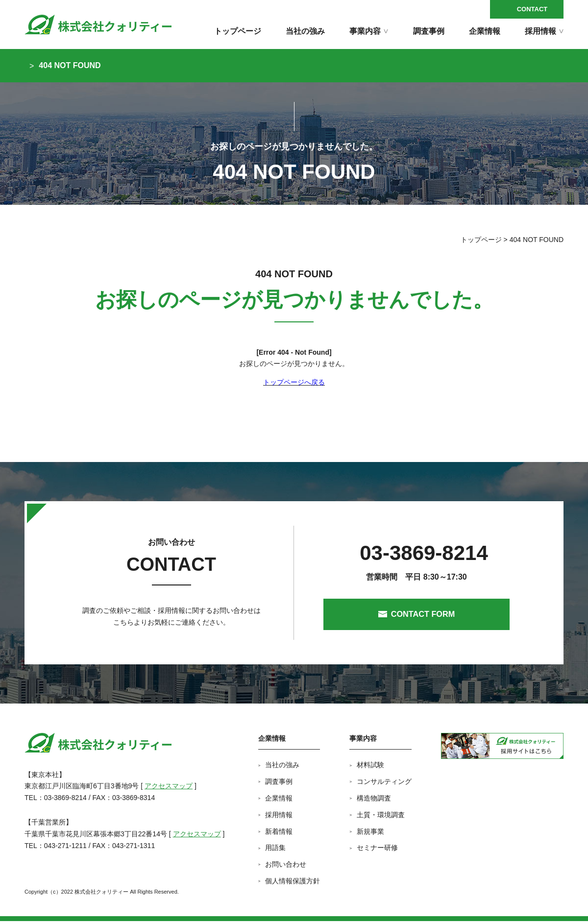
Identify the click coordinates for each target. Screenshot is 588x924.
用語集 (275, 851)
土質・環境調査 (381, 818)
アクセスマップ (169, 789)
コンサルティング (384, 785)
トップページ (238, 31)
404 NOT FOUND (70, 65)
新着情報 (279, 834)
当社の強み (305, 31)
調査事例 (429, 31)
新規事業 (370, 834)
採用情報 (279, 818)
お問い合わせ (286, 868)
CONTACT (532, 9)
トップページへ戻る (294, 382)
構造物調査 (374, 802)
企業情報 (485, 31)
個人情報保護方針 (293, 884)
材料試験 (370, 768)
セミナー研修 (377, 851)
